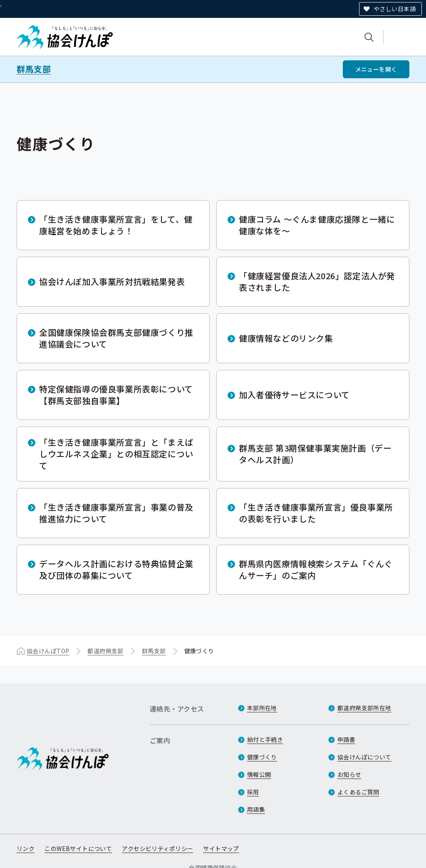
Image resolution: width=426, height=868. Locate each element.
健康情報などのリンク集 (286, 338)
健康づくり (262, 757)
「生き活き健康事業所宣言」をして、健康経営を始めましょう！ (116, 225)
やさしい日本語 (395, 9)
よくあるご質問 (358, 792)
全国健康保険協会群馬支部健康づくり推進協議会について (116, 338)
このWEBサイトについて (78, 848)
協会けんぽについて (364, 757)
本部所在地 (262, 708)
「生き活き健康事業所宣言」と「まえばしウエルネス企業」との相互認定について (116, 454)
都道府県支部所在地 (364, 708)
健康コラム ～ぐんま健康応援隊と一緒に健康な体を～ (317, 225)
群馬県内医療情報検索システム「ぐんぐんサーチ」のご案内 (316, 569)
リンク (26, 848)
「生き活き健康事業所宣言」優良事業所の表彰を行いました (316, 513)
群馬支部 (34, 69)
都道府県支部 (105, 651)
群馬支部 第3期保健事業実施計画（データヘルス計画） (315, 454)
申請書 (346, 739)
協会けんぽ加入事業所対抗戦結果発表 (112, 281)
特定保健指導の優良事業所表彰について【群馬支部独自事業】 (116, 395)
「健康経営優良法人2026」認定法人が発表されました (317, 281)
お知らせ (349, 774)
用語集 (256, 809)
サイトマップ (221, 848)
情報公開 (259, 774)
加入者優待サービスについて (294, 395)
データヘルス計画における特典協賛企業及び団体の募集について (116, 569)
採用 (253, 792)
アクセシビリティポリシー (157, 848)
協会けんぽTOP (48, 651)
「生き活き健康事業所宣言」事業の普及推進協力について (116, 513)
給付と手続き (265, 739)
